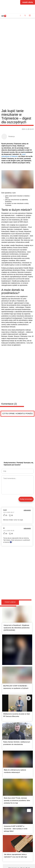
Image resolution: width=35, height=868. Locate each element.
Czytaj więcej (24, 715)
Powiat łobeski (10, 434)
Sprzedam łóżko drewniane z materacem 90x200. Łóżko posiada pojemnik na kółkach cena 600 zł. (17, 764)
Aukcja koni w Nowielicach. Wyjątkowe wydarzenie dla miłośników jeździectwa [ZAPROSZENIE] (17, 459)
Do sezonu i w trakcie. (11, 784)
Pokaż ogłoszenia (26, 796)
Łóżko (7, 758)
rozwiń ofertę (28, 2)
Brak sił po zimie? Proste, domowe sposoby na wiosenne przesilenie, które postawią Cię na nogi (17, 603)
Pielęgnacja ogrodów (13, 780)
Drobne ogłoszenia (12, 725)
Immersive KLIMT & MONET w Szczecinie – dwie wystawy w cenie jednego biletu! (16, 632)
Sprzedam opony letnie (14, 736)
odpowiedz (27, 375)
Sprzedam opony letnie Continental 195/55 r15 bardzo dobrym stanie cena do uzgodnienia (17, 742)
